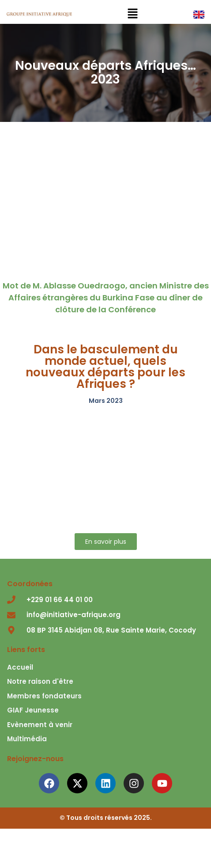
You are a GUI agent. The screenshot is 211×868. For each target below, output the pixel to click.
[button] (132, 14)
